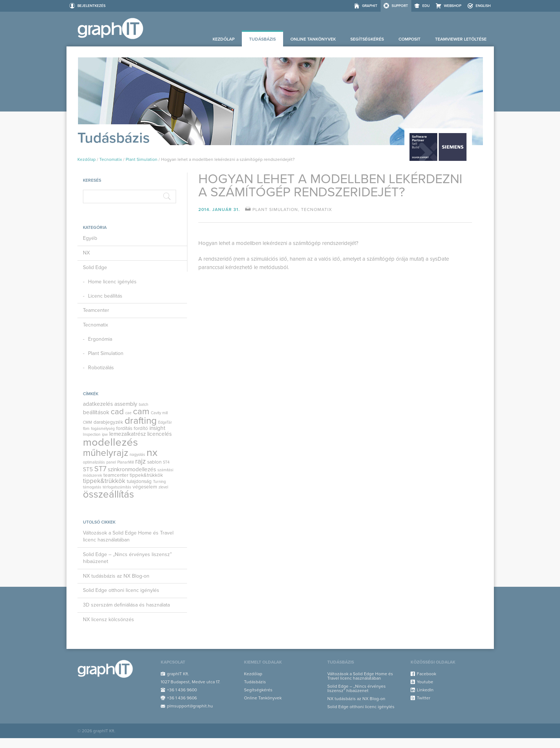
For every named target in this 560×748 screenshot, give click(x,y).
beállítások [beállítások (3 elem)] (96, 412)
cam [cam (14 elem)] (141, 411)
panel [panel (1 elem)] (111, 462)
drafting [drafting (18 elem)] (141, 421)
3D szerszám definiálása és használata (126, 605)
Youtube (425, 682)
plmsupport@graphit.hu (190, 706)
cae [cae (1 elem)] (128, 413)
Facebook (426, 674)
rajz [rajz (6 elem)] (140, 461)
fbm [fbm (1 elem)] (86, 429)
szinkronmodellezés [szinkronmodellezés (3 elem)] (132, 469)
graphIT (370, 6)
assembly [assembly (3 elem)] (126, 404)
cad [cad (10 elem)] (117, 411)
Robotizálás (101, 368)
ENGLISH (483, 6)
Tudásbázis (262, 39)
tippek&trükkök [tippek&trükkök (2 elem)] (146, 475)
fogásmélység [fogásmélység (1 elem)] (103, 429)
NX (86, 253)
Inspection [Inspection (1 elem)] (92, 435)
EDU (426, 6)
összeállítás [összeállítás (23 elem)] (108, 494)
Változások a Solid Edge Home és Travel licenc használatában (128, 536)
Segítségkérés (367, 39)
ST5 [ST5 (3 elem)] (88, 469)
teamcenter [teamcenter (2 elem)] (116, 475)
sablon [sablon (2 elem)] (154, 462)
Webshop (453, 6)
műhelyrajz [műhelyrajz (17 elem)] (106, 453)
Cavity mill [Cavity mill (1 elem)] (159, 413)
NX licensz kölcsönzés (108, 619)
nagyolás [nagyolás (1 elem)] (137, 455)
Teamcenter (96, 310)
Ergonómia (100, 339)
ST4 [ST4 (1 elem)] (166, 462)
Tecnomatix (111, 159)
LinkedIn (425, 690)
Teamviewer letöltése (461, 39)
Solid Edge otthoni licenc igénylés (121, 590)
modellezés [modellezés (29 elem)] (111, 442)
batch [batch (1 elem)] (144, 405)
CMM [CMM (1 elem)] (87, 422)
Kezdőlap (224, 39)
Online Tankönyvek (313, 39)
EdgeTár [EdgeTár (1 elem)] (165, 422)
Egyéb (90, 238)
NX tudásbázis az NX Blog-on (116, 576)
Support (400, 6)
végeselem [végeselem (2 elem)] (145, 487)
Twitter (424, 698)
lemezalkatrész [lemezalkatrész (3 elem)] (127, 434)
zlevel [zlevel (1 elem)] (163, 487)
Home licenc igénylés (112, 282)
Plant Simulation (142, 159)
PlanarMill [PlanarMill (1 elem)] (125, 462)
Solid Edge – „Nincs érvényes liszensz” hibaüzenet (127, 558)
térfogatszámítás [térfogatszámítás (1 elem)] (117, 487)
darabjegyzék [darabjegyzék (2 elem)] (108, 422)
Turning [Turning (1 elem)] (159, 482)
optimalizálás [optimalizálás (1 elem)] (94, 462)
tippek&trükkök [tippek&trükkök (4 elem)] (104, 481)
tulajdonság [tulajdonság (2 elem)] (139, 481)
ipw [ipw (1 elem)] (105, 435)
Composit (409, 39)
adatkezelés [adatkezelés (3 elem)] (98, 404)
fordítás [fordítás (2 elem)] (124, 428)
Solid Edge (95, 267)
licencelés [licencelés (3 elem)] (159, 434)
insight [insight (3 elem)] (157, 428)
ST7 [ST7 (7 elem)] (100, 469)
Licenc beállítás (105, 296)
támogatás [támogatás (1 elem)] (92, 487)
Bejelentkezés (92, 6)
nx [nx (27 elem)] (152, 453)
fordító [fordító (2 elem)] (141, 428)
